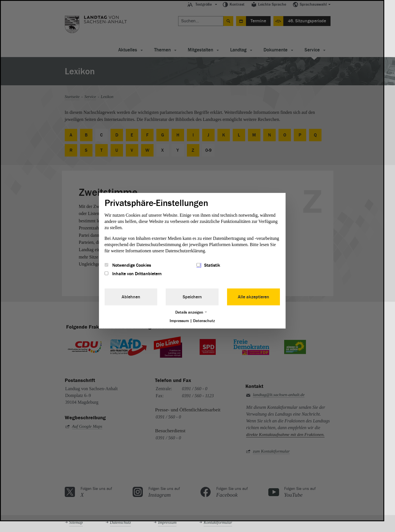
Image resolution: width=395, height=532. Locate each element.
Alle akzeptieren (253, 297)
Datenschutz (204, 321)
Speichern (192, 297)
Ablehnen (131, 297)
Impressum (179, 321)
